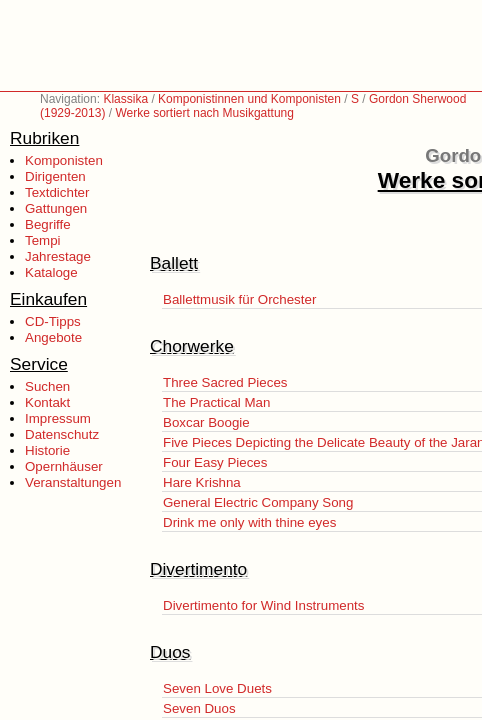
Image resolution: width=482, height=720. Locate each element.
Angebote (53, 337)
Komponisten (64, 160)
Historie (47, 450)
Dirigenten (55, 176)
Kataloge (51, 272)
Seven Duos (199, 708)
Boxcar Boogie (206, 422)
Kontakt (47, 402)
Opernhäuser (64, 466)
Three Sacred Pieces (225, 382)
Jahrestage (58, 256)
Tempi (43, 240)
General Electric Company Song (258, 502)
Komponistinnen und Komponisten (249, 99)
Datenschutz (62, 434)
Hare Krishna (202, 482)
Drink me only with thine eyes (249, 522)
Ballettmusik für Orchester (239, 299)
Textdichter (57, 192)
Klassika (125, 99)
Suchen (47, 386)
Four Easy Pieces (215, 462)
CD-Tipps (53, 321)
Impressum (58, 418)
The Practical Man (216, 402)
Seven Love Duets (217, 688)
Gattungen (56, 208)
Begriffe (48, 224)
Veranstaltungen (73, 482)
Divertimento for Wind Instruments (263, 605)
